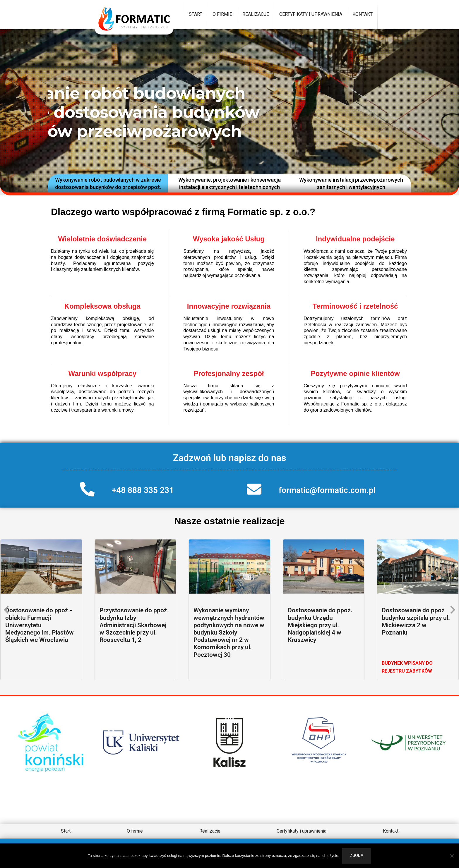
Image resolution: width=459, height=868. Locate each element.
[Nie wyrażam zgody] (452, 856)
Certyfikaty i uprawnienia (311, 14)
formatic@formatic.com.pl (327, 490)
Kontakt (363, 14)
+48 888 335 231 (143, 490)
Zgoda (357, 855)
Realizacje (256, 14)
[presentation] (6, 610)
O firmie (222, 14)
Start (196, 14)
